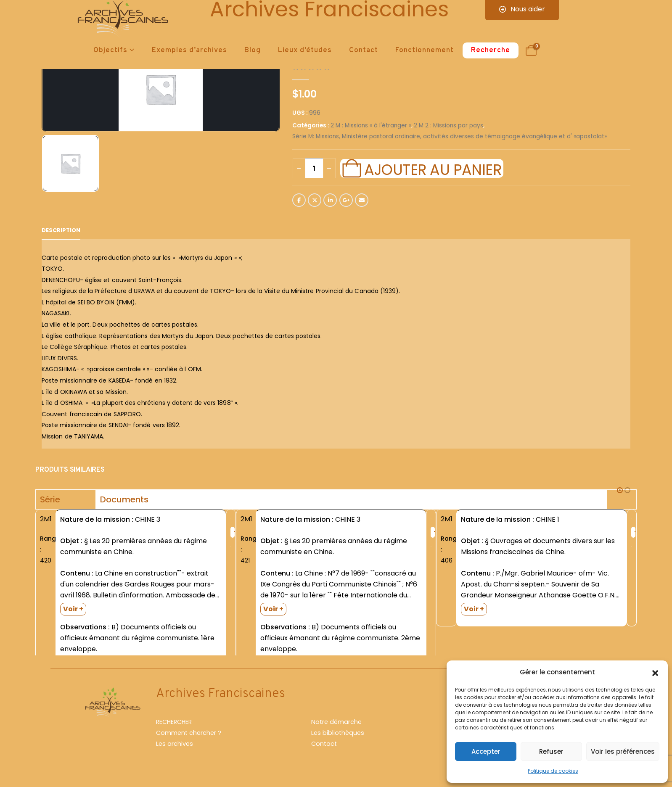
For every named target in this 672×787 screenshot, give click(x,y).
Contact (364, 50)
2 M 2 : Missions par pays (448, 125)
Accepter (486, 751)
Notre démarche (336, 726)
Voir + (73, 609)
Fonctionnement (425, 50)
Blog (253, 50)
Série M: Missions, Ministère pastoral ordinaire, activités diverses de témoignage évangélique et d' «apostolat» (450, 136)
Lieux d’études (305, 50)
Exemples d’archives (189, 50)
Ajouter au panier (433, 169)
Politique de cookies (553, 771)
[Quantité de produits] (314, 168)
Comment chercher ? (189, 737)
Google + (346, 200)
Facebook (299, 200)
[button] (655, 672)
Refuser (551, 751)
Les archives (175, 747)
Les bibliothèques (338, 737)
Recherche (491, 50)
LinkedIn (330, 200)
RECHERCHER (174, 726)
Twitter (315, 200)
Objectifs (110, 50)
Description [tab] (61, 230)
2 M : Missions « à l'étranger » (371, 125)
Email (362, 200)
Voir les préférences (623, 751)
